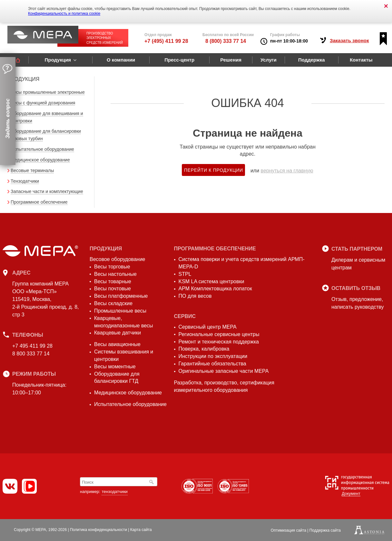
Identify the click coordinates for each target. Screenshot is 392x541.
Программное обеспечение (39, 202)
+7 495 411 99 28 (32, 346)
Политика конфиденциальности (98, 530)
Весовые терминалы (32, 170)
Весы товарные (113, 281)
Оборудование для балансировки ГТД (117, 378)
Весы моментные (115, 367)
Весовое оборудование (117, 259)
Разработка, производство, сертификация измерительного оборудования (224, 386)
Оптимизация (289, 530)
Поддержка (312, 60)
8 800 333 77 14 (31, 354)
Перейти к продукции (214, 170)
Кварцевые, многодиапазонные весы (124, 322)
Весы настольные (115, 274)
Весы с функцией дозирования (43, 103)
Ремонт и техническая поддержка (219, 342)
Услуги (269, 60)
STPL (185, 274)
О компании (121, 60)
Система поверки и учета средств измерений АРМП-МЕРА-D (242, 263)
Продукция (58, 60)
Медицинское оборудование (40, 160)
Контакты (361, 60)
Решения (231, 60)
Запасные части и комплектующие (47, 191)
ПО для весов (195, 296)
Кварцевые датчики (118, 333)
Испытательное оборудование (42, 149)
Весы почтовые (113, 289)
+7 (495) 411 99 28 (166, 41)
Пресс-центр (179, 60)
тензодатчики (114, 492)
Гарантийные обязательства (212, 364)
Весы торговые (112, 267)
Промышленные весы (120, 311)
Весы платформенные (121, 296)
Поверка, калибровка (204, 349)
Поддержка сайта (325, 530)
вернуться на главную (287, 171)
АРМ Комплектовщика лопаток (215, 289)
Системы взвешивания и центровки (124, 355)
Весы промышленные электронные (48, 92)
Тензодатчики (25, 181)
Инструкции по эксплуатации (213, 356)
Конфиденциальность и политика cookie (64, 14)
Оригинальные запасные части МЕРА (224, 371)
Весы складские (113, 303)
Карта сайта (141, 530)
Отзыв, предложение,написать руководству (358, 303)
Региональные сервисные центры (219, 334)
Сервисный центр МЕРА (208, 327)
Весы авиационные (117, 344)
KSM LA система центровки (211, 281)
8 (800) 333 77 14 (226, 41)
